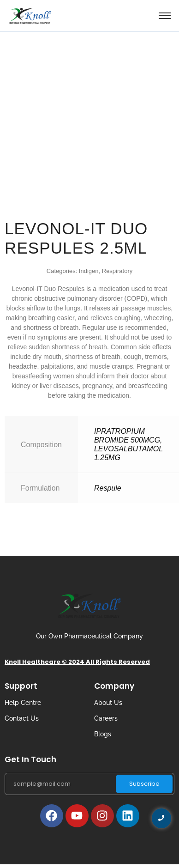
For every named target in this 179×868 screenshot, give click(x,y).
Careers (106, 718)
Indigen (89, 271)
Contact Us (22, 718)
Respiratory (117, 271)
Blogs (103, 734)
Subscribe (144, 784)
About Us (108, 703)
